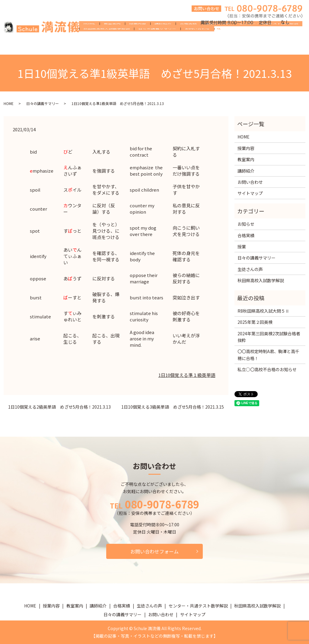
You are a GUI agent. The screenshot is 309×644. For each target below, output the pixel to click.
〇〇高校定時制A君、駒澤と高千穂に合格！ (268, 355)
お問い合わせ (197, 46)
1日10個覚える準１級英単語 (187, 375)
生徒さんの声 (218, 37)
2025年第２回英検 (255, 322)
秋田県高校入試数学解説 (107, 46)
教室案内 (112, 37)
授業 (242, 247)
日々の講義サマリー (157, 46)
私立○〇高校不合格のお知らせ (267, 369)
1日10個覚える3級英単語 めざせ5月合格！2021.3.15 (173, 407)
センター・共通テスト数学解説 (269, 37)
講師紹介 (163, 37)
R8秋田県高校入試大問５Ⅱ (263, 311)
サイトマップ (250, 193)
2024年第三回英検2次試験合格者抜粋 (269, 337)
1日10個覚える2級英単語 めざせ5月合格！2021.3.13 (59, 407)
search (221, 47)
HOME (89, 37)
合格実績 (188, 37)
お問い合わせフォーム (154, 551)
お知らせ (246, 224)
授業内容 (138, 37)
